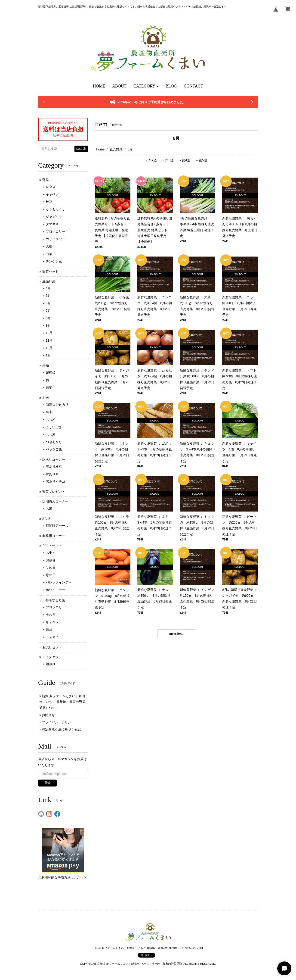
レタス (51, 187)
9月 (48, 325)
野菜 (46, 180)
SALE (46, 519)
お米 (46, 398)
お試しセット (52, 647)
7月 (48, 311)
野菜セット (50, 272)
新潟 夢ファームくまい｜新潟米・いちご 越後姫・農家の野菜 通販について (62, 702)
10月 (49, 333)
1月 (48, 355)
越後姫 (51, 372)
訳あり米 (52, 474)
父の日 (51, 568)
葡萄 (49, 387)
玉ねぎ (51, 615)
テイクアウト (52, 657)
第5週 (203, 160)
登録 (47, 783)
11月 (49, 340)
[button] (146, 86)
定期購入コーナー (55, 501)
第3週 (170, 160)
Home (100, 149)
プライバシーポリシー (58, 722)
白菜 (49, 254)
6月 (48, 303)
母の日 (51, 575)
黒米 (49, 412)
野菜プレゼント (54, 492)
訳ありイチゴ (55, 481)
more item (176, 634)
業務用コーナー (54, 536)
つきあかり (54, 442)
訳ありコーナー (54, 459)
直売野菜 (116, 149)
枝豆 (49, 202)
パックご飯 (54, 449)
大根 (49, 246)
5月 (48, 296)
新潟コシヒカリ (57, 405)
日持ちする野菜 (54, 600)
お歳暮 (51, 560)
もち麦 (51, 434)
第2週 (153, 160)
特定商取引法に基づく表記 (61, 729)
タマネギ (52, 224)
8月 (48, 318)
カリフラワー (55, 239)
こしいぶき (54, 427)
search (81, 149)
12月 (49, 348)
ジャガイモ (54, 217)
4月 (48, 288)
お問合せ (48, 715)
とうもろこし (55, 209)
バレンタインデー (59, 582)
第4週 (186, 160)
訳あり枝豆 (54, 467)
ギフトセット (52, 546)
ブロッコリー (55, 231)
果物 (46, 365)
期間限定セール (57, 526)
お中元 (51, 552)
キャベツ (52, 194)
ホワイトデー (55, 590)
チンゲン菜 (54, 261)
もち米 (51, 419)
